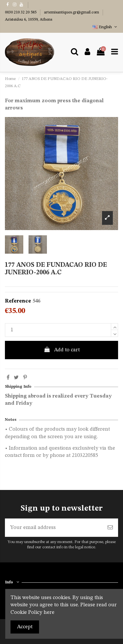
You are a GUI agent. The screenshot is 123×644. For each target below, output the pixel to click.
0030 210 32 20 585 (21, 12)
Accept (25, 627)
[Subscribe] (110, 528)
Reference (18, 301)
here (49, 613)
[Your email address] (54, 528)
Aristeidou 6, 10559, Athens (29, 20)
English (105, 27)
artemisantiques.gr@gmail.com (72, 12)
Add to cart (61, 350)
